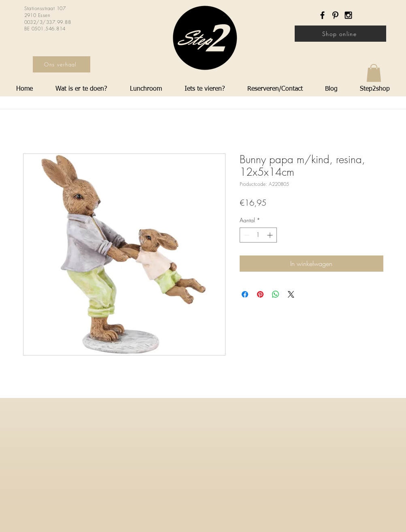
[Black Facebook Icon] (322, 15)
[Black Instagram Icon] (348, 15)
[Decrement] (246, 235)
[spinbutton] (258, 235)
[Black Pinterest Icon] (335, 15)
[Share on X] (291, 294)
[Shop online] (340, 34)
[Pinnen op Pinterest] (260, 294)
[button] (374, 73)
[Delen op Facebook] (245, 294)
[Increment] (271, 235)
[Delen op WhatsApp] (276, 294)
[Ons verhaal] (62, 64)
